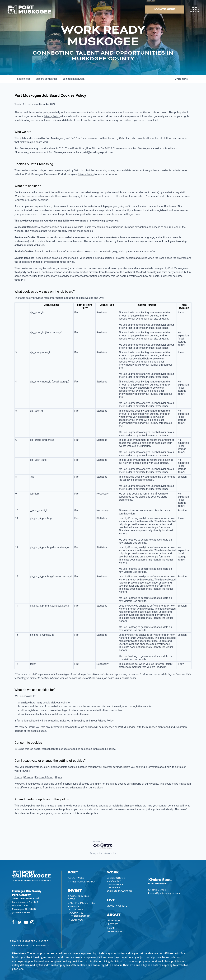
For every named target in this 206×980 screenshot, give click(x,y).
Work (113, 872)
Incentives (75, 920)
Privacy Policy (52, 116)
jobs (24, 79)
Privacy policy (96, 853)
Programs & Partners (115, 886)
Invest (75, 891)
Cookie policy (110, 853)
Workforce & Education (116, 880)
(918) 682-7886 (21, 913)
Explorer (40, 777)
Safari (50, 777)
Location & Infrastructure (79, 915)
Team (110, 928)
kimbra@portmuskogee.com (164, 893)
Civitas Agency (42, 945)
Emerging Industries (75, 908)
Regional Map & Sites (79, 898)
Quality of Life (117, 906)
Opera (58, 777)
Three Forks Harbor (82, 882)
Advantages (76, 878)
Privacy (15, 941)
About (114, 915)
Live (111, 900)
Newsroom (115, 932)
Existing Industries (82, 903)
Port (73, 872)
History (112, 924)
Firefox (18, 777)
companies (46, 79)
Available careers (119, 891)
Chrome (29, 777)
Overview (113, 921)
